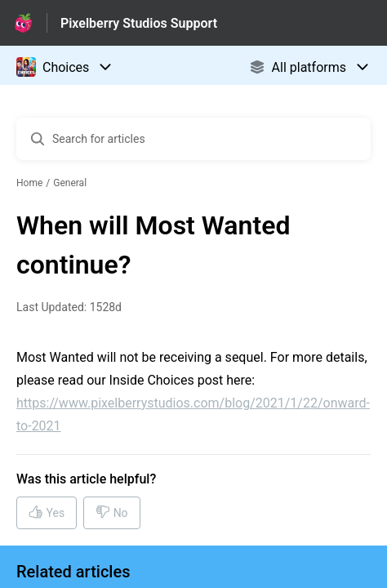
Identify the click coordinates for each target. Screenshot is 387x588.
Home (29, 183)
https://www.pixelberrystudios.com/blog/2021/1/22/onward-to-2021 (193, 414)
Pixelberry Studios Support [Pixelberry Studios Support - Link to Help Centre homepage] (139, 23)
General (70, 183)
